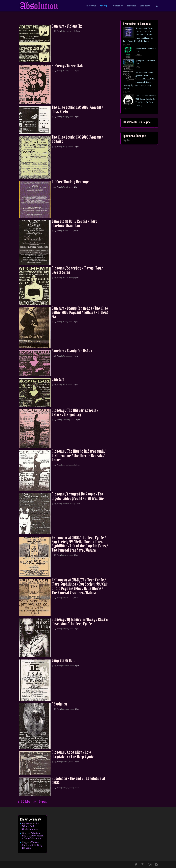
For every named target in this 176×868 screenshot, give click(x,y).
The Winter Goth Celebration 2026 (30, 827)
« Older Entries (32, 802)
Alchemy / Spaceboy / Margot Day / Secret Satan (77, 270)
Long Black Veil (63, 660)
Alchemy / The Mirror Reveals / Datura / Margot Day (75, 412)
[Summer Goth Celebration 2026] (128, 53)
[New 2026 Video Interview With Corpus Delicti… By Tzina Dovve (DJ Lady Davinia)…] (128, 100)
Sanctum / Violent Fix (67, 26)
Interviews (91, 6)
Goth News (145, 6)
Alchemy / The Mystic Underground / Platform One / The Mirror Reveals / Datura (78, 455)
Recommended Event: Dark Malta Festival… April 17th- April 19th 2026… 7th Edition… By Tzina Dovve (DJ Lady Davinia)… (138, 35)
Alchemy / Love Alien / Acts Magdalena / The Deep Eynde (73, 754)
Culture (117, 6)
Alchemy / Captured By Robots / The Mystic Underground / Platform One (78, 496)
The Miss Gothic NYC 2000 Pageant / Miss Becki (77, 109)
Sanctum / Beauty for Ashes (72, 351)
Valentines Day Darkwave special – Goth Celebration (33, 836)
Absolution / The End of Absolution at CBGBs (78, 780)
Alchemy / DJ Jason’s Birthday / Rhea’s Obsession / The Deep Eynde (80, 621)
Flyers (78, 31)
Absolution (59, 704)
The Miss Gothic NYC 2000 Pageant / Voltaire (77, 139)
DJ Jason (57, 31)
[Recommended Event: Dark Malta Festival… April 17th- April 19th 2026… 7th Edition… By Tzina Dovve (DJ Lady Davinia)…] (128, 33)
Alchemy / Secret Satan (69, 66)
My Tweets (128, 141)
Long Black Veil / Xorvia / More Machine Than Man (75, 223)
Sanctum (58, 379)
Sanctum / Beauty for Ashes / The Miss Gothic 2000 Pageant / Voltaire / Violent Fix (80, 312)
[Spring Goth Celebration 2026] (128, 65)
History (103, 6)
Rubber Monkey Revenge (70, 182)
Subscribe (131, 6)
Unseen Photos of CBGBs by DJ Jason (32, 845)
